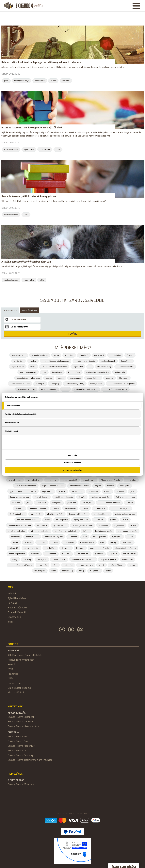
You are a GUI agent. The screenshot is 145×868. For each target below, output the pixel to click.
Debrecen (80, 548)
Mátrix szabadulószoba (111, 480)
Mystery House (18, 367)
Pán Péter (66, 554)
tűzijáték (62, 491)
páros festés (36, 514)
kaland (53, 81)
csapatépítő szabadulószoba (115, 389)
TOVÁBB (73, 334)
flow (44, 372)
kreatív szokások (87, 542)
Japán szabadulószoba (19, 497)
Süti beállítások (16, 692)
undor (108, 571)
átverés (82, 497)
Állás (10, 678)
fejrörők (110, 486)
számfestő (14, 548)
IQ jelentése (119, 525)
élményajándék (96, 384)
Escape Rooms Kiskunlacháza (23, 726)
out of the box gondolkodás (66, 531)
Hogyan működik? (17, 608)
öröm (54, 571)
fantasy (133, 565)
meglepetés (95, 571)
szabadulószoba (11, 149)
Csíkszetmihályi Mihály (75, 384)
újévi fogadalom (99, 537)
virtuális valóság (104, 367)
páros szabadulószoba (100, 548)
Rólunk (12, 664)
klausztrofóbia (74, 372)
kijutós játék (29, 149)
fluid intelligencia (42, 497)
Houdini (107, 491)
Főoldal (12, 593)
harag (81, 571)
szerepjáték (40, 81)
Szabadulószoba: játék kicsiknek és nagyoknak (29, 196)
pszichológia (50, 548)
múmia (125, 520)
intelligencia (51, 480)
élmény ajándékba (17, 514)
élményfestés (70, 508)
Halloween (124, 378)
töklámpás (40, 384)
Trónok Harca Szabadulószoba (54, 367)
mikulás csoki (100, 508)
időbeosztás (120, 372)
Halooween (127, 542)
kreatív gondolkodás (16, 531)
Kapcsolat (13, 650)
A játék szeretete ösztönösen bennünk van (26, 261)
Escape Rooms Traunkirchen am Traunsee (30, 760)
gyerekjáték (117, 537)
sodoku (56, 508)
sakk (102, 542)
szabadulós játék (108, 361)
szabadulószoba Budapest (109, 503)
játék (6, 81)
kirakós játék (87, 503)
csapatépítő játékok (108, 559)
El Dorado (16, 503)
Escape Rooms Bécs (18, 736)
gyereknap (72, 503)
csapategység (89, 480)
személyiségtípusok (28, 372)
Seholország (51, 554)
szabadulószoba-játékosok (21, 565)
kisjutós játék (40, 571)
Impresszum (15, 683)
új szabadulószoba (101, 514)
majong (113, 542)
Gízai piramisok (83, 554)
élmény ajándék (32, 537)
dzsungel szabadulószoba (28, 520)
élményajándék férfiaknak (126, 548)
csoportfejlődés (93, 378)
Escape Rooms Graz (18, 741)
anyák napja (41, 503)
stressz (55, 542)
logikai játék (78, 367)
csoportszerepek (86, 565)
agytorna (109, 378)
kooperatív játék (59, 559)
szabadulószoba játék (121, 508)
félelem (130, 355)
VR (90, 367)
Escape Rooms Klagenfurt (22, 746)
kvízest (86, 531)
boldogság (55, 384)
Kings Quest (126, 361)
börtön (61, 378)
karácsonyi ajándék (49, 389)
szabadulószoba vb (40, 355)
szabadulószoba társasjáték (86, 389)
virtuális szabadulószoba (26, 486)
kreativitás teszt (34, 480)
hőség (15, 559)
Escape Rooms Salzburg (21, 755)
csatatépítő (68, 565)
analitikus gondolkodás (128, 531)
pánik (55, 565)
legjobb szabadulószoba (85, 361)
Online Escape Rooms (19, 688)
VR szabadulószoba (125, 367)
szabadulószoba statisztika (97, 372)
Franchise (13, 674)
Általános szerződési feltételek (25, 655)
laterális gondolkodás (40, 531)
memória (42, 542)
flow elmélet (45, 149)
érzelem (33, 361)
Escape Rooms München (21, 784)
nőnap (47, 520)
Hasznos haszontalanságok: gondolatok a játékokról (32, 127)
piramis (113, 520)
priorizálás (42, 565)
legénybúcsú (47, 491)
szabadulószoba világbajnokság (56, 361)
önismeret (66, 548)
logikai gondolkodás (104, 531)
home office (131, 480)
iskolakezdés (77, 491)
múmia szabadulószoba (125, 514)
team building (115, 355)
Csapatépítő (14, 617)
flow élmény (57, 372)
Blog (10, 622)
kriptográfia (125, 486)
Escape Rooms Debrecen (21, 721)
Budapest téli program (54, 537)
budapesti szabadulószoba (20, 525)
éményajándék (62, 520)
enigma (98, 486)
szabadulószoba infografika (28, 378)
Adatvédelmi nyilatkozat (21, 660)
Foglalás (12, 603)
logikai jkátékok (130, 554)
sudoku (131, 537)
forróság (27, 559)
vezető (102, 565)
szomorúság (67, 571)
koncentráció (128, 559)
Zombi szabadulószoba (20, 384)
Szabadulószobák (17, 612)
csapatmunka (75, 378)
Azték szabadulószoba (125, 497)
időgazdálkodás (117, 565)
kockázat (66, 81)
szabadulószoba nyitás (79, 486)
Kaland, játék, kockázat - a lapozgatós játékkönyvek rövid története (41, 62)
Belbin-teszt (42, 525)
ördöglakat (57, 503)
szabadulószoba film (26, 389)
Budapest (73, 537)
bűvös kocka (69, 542)
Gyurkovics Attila (60, 525)
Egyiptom (113, 554)
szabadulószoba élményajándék (121, 384)
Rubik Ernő (84, 355)
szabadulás (93, 491)
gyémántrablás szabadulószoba (23, 491)
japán (133, 491)
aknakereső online (31, 548)
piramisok (99, 554)
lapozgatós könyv (22, 81)
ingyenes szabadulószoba (53, 486)
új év (85, 537)
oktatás (133, 525)
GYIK (10, 669)
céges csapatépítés (17, 554)
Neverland (35, 554)
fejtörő (33, 367)
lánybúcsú (19, 508)
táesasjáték (42, 559)
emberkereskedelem (38, 508)
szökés (49, 378)
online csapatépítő (70, 480)
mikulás (85, 508)
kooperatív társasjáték (78, 514)
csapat (65, 389)
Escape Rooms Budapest (21, 717)
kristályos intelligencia (64, 497)
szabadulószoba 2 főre (101, 497)
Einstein (130, 503)
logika (56, 355)
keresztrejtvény (15, 480)
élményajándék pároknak (83, 525)
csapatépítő (99, 355)
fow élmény (104, 525)
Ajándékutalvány (17, 598)
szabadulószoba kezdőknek (83, 559)
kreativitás (69, 355)
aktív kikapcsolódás (55, 514)
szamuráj (121, 491)
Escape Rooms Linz (18, 750)
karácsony (16, 537)
